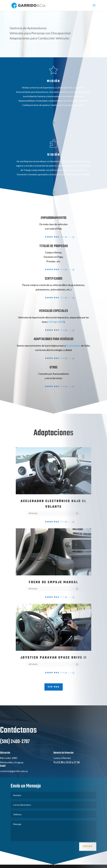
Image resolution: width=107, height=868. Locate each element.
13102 (52, 322)
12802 (60, 322)
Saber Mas (52, 237)
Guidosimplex (73, 346)
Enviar (88, 855)
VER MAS (54, 687)
